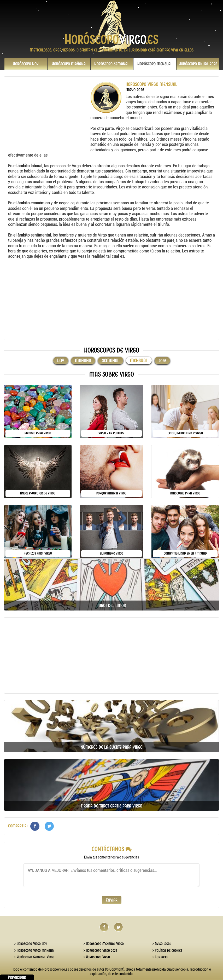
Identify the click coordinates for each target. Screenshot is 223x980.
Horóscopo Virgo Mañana (34, 950)
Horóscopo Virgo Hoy (31, 944)
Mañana (69, 64)
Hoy (26, 64)
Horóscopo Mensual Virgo (104, 944)
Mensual (155, 64)
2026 (198, 64)
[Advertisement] (49, 114)
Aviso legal (162, 944)
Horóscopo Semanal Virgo (34, 957)
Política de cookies (167, 950)
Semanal (112, 64)
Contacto (160, 957)
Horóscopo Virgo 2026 (100, 950)
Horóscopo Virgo (97, 957)
